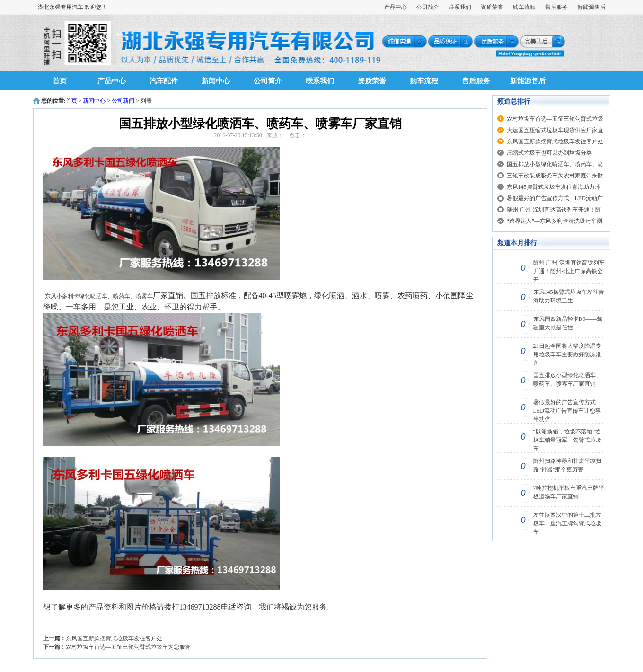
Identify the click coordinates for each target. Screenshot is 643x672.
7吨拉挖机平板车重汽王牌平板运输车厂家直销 (569, 492)
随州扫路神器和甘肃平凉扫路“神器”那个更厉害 (567, 465)
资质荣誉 (492, 7)
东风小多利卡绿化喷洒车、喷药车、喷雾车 (99, 296)
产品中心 (396, 7)
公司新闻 (123, 101)
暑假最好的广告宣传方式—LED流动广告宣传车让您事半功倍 (567, 411)
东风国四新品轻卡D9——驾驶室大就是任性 (568, 323)
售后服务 (556, 7)
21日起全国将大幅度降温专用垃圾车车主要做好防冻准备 (567, 354)
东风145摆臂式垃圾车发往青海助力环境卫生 (569, 296)
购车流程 (524, 7)
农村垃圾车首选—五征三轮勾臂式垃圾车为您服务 (128, 647)
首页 (60, 81)
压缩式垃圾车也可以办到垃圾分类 (549, 153)
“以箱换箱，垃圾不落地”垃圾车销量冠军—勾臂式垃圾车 (567, 440)
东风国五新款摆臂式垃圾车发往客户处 (114, 638)
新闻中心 (216, 81)
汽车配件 (164, 81)
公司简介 (428, 7)
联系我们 (460, 7)
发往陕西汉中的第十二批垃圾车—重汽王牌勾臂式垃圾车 (567, 523)
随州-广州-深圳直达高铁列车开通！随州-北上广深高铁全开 (569, 271)
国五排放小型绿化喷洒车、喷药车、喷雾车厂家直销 (567, 380)
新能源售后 (591, 7)
